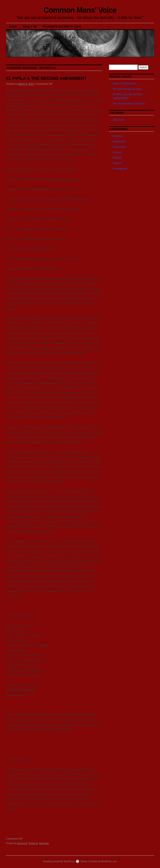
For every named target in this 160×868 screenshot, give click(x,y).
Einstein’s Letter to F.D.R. (62, 27)
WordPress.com (109, 861)
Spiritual (117, 163)
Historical (22, 843)
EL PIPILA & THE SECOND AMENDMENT (46, 78)
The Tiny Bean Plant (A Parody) (129, 104)
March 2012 (119, 120)
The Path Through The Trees (127, 89)
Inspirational (119, 141)
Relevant (44, 843)
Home (13, 27)
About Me (30, 27)
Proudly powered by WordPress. (59, 861)
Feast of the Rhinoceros (125, 84)
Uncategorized (120, 169)
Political (33, 843)
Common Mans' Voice (80, 10)
